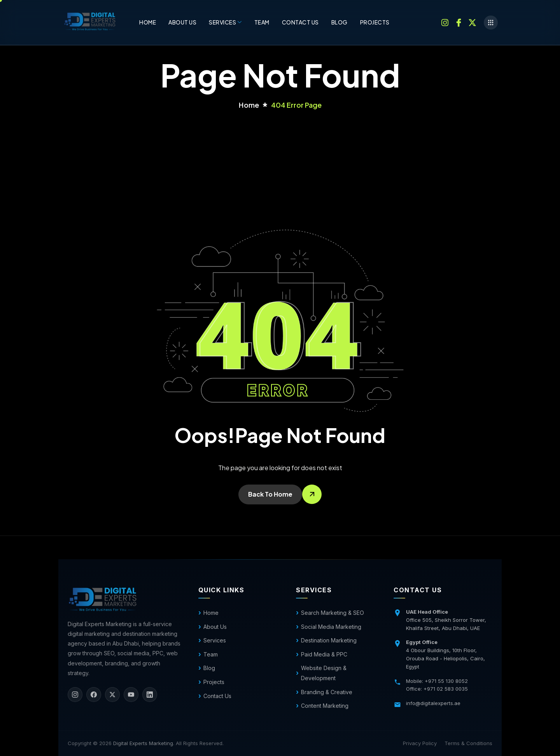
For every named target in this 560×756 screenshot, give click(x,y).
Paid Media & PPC (324, 654)
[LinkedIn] (150, 695)
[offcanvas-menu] (491, 23)
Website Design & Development (324, 673)
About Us (182, 22)
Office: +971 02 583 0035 (437, 689)
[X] (112, 695)
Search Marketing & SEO (332, 613)
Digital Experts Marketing (143, 743)
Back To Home (270, 494)
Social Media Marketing (331, 627)
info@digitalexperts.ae (433, 703)
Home (148, 22)
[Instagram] (445, 22)
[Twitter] (472, 22)
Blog (339, 22)
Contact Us (217, 696)
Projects (375, 22)
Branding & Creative (327, 692)
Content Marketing (325, 706)
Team (262, 22)
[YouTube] (131, 695)
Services (225, 22)
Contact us (300, 22)
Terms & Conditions (468, 743)
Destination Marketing (329, 640)
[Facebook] (458, 22)
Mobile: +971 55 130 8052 (437, 681)
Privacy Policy (420, 743)
